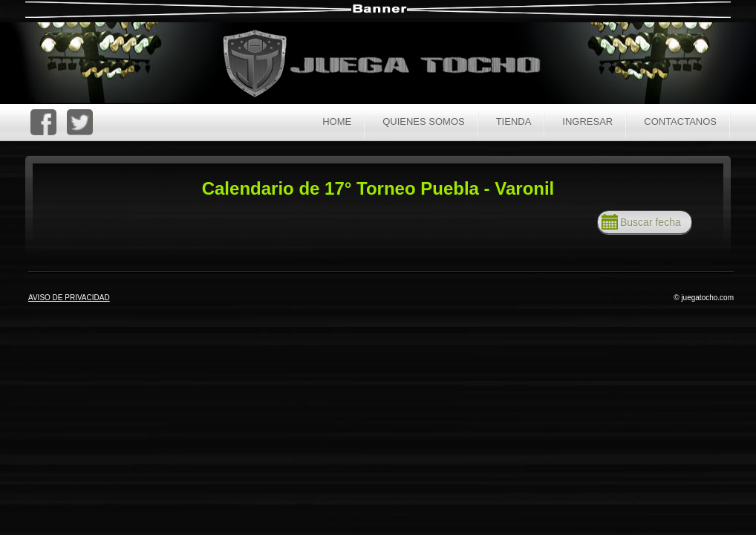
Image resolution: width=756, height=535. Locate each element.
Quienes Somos (424, 121)
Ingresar (587, 121)
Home (337, 121)
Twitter (80, 122)
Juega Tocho (390, 65)
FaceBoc (43, 122)
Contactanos (680, 121)
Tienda (514, 121)
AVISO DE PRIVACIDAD (69, 298)
